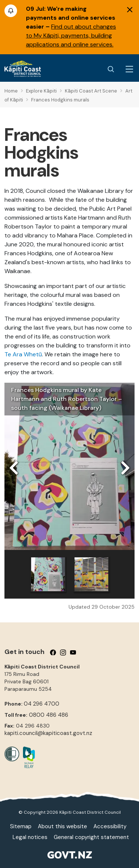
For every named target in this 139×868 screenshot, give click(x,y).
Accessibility (110, 826)
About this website (62, 826)
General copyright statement (91, 837)
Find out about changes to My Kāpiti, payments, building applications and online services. (71, 35)
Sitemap (21, 826)
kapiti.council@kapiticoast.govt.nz (48, 733)
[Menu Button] (129, 69)
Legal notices (30, 837)
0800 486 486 (49, 715)
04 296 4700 (42, 704)
